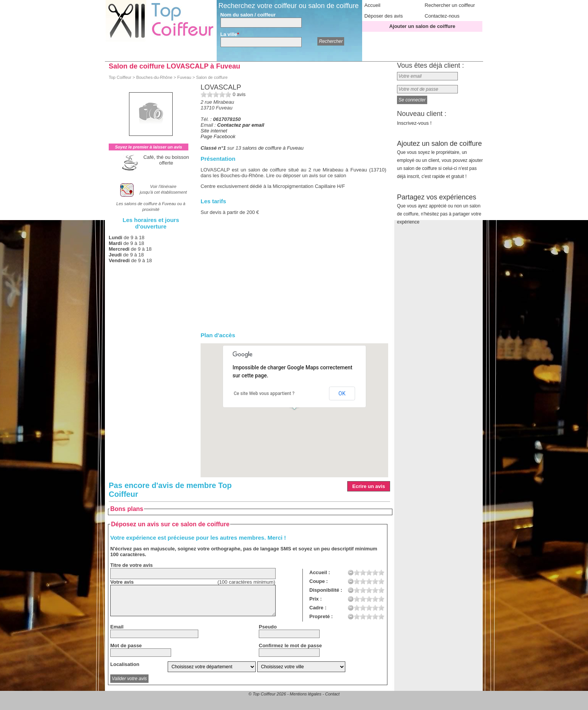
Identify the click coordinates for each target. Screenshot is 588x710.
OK (342, 393)
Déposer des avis (384, 16)
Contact (332, 694)
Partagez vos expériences (439, 209)
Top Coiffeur (120, 77)
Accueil (372, 5)
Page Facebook (218, 136)
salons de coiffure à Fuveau (273, 148)
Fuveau (184, 77)
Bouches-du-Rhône (154, 77)
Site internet (214, 131)
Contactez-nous (442, 16)
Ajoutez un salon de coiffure (440, 159)
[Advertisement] (293, 274)
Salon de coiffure (212, 77)
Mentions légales (306, 694)
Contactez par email (241, 125)
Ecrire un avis (368, 486)
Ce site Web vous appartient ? (264, 393)
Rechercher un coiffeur (450, 5)
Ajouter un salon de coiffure (422, 26)
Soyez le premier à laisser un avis (148, 147)
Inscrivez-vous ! (414, 123)
